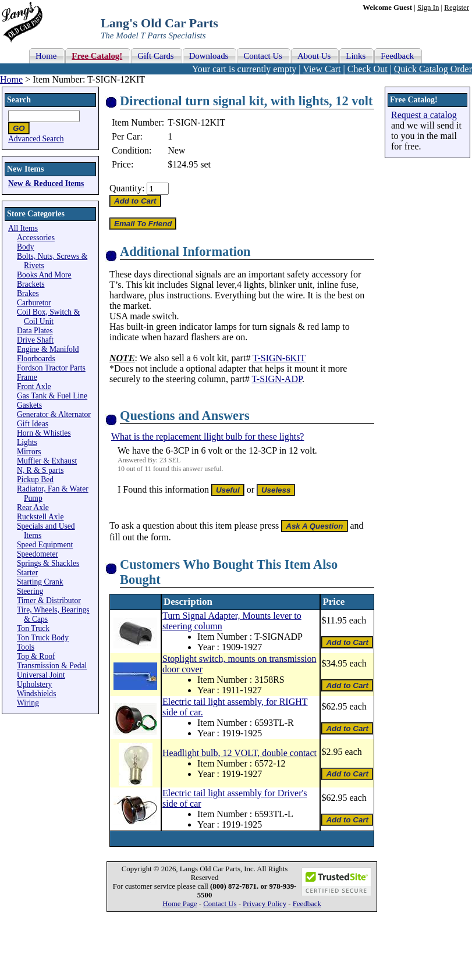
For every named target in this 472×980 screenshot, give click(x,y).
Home (11, 79)
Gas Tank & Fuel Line (52, 396)
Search (19, 100)
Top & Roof (36, 656)
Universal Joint (41, 675)
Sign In (428, 8)
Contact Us (220, 904)
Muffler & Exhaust (47, 461)
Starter (27, 573)
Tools (26, 647)
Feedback (307, 904)
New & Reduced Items (46, 183)
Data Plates (35, 331)
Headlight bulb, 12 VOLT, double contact (239, 753)
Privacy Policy (265, 904)
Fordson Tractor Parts (51, 368)
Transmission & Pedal (52, 666)
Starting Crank (40, 582)
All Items (23, 228)
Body (25, 247)
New (176, 150)
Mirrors (29, 452)
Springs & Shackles (48, 563)
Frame (27, 377)
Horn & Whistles (44, 433)
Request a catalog (424, 115)
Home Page (180, 904)
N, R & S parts (40, 470)
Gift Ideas (33, 424)
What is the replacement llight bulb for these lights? (207, 436)
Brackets (31, 284)
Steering (30, 591)
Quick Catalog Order (433, 69)
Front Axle (34, 386)
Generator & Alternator (54, 414)
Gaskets (29, 405)
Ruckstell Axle (40, 517)
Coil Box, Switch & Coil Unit (48, 317)
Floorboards (36, 359)
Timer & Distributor (49, 601)
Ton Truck (33, 628)
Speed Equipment (45, 545)
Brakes (28, 293)
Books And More (44, 275)
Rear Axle (33, 507)
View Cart (322, 69)
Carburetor (34, 303)
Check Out (368, 69)
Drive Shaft (35, 340)
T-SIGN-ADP (277, 379)
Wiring (28, 703)
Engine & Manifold (48, 349)
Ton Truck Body (43, 638)
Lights (27, 442)
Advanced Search (36, 139)
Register (457, 8)
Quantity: (127, 188)
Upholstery (34, 684)
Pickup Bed (35, 480)
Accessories (36, 238)
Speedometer (38, 554)
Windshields (36, 694)
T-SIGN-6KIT (279, 358)
